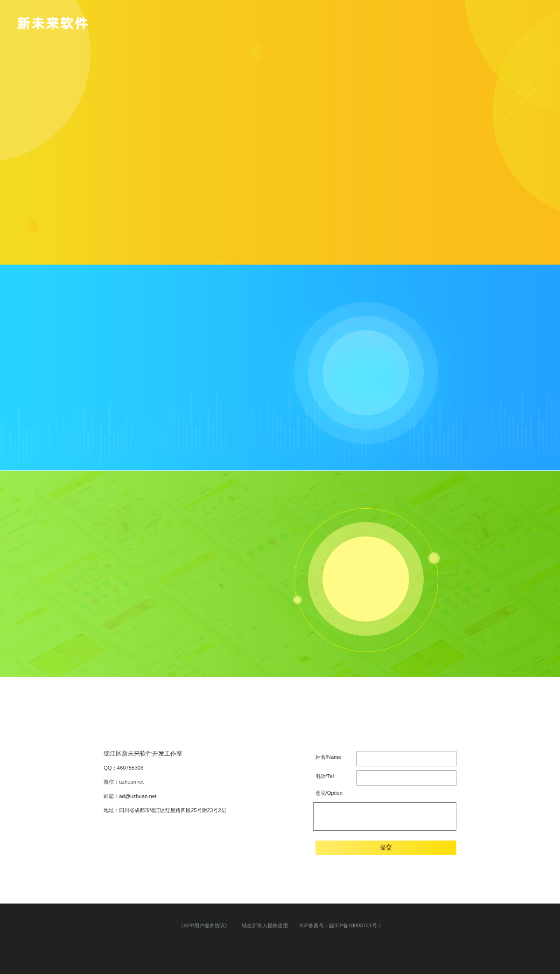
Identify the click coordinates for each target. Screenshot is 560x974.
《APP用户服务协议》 (204, 925)
